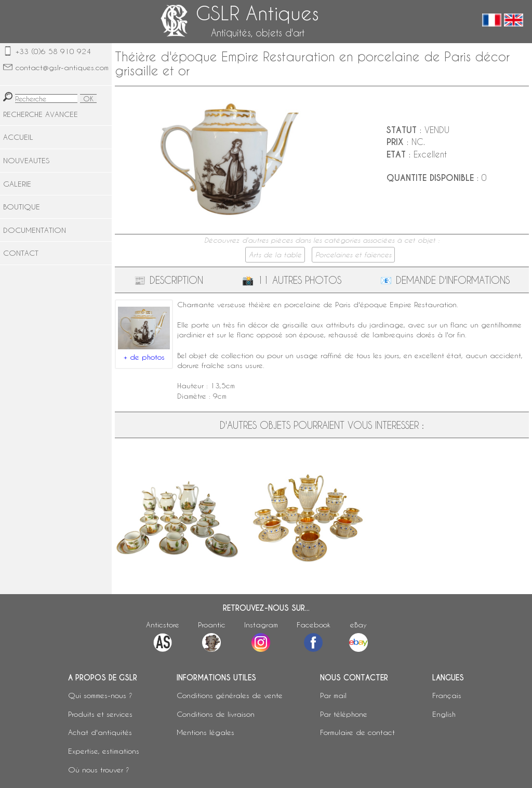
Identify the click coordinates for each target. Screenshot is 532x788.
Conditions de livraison (216, 714)
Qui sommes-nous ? (100, 695)
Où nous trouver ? (99, 770)
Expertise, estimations (104, 751)
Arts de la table (275, 255)
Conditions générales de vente (230, 695)
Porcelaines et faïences (353, 255)
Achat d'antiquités (100, 732)
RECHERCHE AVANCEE (41, 114)
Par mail (333, 695)
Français (447, 695)
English (444, 714)
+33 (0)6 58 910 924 (53, 51)
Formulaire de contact (357, 732)
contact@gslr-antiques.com (62, 67)
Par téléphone (344, 714)
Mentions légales (205, 732)
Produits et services (100, 714)
